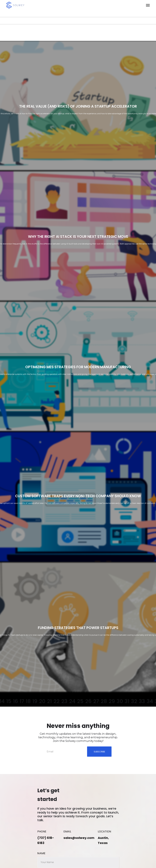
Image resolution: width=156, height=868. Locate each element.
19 (35, 701)
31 (127, 701)
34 (150, 701)
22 (57, 701)
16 (16, 701)
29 (112, 701)
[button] (102, 5)
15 (9, 701)
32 (134, 701)
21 (49, 701)
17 (22, 701)
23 (64, 701)
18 (28, 701)
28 (104, 701)
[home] (26, 5)
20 (42, 701)
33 (142, 701)
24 (72, 701)
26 (88, 701)
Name (41, 853)
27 (96, 701)
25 (80, 701)
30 (120, 701)
